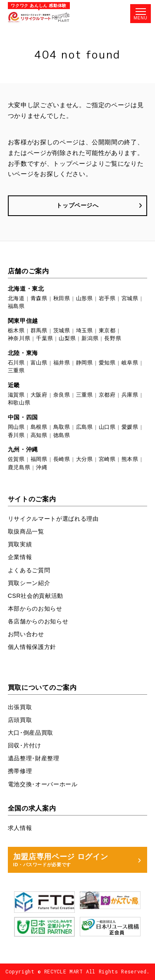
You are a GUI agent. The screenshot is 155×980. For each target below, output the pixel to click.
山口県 (107, 427)
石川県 (16, 363)
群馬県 (39, 330)
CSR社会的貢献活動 (36, 596)
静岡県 (85, 363)
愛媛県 (130, 427)
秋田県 (62, 298)
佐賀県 (16, 459)
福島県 (16, 306)
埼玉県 (85, 330)
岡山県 (16, 427)
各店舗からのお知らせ (38, 621)
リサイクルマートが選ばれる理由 (53, 519)
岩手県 (107, 298)
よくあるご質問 (29, 570)
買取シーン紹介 (29, 583)
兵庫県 (130, 395)
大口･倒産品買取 (31, 733)
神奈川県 (19, 338)
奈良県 (62, 395)
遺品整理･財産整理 (34, 758)
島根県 (39, 427)
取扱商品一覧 (26, 531)
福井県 (62, 363)
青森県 (39, 298)
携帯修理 (20, 771)
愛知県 (107, 363)
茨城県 (62, 330)
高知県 (39, 435)
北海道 (16, 298)
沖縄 (42, 467)
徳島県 (62, 435)
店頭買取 (20, 720)
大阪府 (39, 395)
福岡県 (39, 459)
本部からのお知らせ (35, 609)
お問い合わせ (26, 634)
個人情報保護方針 (32, 647)
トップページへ (77, 205)
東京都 (107, 330)
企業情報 (20, 557)
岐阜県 (130, 363)
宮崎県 (107, 459)
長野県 (113, 338)
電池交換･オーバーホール (43, 784)
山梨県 (67, 338)
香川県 (16, 435)
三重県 (16, 370)
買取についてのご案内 (42, 687)
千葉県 (44, 338)
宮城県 (130, 298)
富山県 (39, 363)
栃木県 (16, 330)
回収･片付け (25, 745)
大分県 (85, 459)
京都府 (107, 395)
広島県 (85, 427)
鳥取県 (62, 427)
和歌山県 (19, 403)
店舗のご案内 (29, 271)
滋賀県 (16, 395)
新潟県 (90, 338)
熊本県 (130, 459)
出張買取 (20, 707)
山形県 (85, 298)
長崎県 (62, 459)
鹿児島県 (19, 467)
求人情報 (20, 828)
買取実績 (20, 544)
